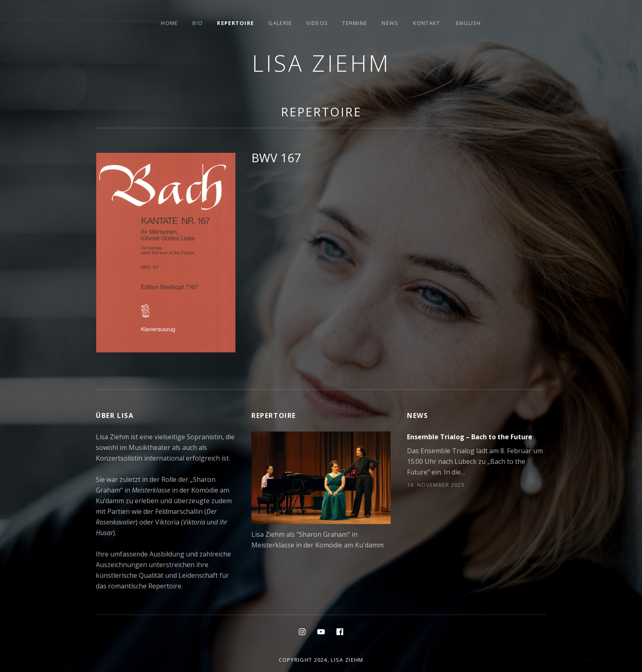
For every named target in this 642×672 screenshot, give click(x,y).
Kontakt (427, 23)
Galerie (280, 23)
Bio (198, 23)
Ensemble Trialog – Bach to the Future (470, 437)
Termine (355, 23)
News (390, 23)
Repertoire (235, 23)
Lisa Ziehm (321, 63)
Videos (317, 23)
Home (170, 23)
